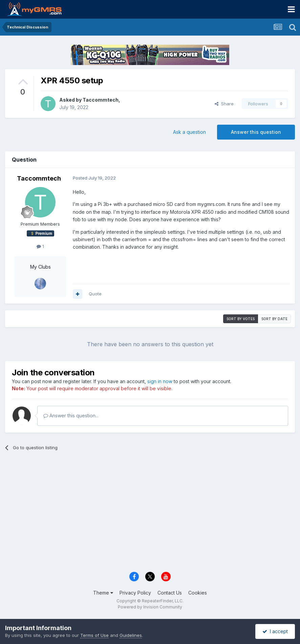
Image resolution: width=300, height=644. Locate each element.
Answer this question (256, 132)
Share (224, 104)
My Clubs (40, 267)
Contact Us (170, 593)
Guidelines (131, 635)
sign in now (160, 381)
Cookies (198, 593)
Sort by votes (241, 319)
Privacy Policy (135, 593)
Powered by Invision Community (150, 607)
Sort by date (274, 319)
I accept (275, 631)
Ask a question (189, 132)
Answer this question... (71, 416)
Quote (95, 294)
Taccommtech (101, 100)
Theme (103, 593)
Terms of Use (94, 635)
